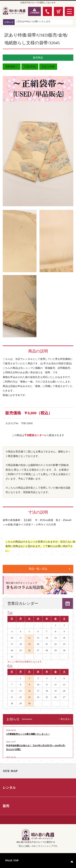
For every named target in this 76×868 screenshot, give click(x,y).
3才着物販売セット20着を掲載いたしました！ (28, 734)
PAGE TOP (12, 860)
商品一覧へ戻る (38, 569)
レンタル (9, 788)
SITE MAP (10, 771)
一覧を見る (64, 719)
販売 (6, 806)
